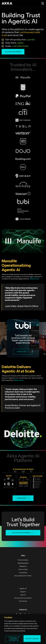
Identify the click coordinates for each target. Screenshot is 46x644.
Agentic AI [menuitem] (23, 588)
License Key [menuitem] (23, 573)
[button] (3, 337)
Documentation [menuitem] (23, 560)
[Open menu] (43, 3)
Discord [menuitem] (23, 595)
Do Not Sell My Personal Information (14, 639)
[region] (23, 629)
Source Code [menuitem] (23, 569)
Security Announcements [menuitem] (23, 598)
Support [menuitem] (23, 592)
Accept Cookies (32, 639)
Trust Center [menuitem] (23, 601)
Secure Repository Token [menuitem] (23, 576)
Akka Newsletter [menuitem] (23, 563)
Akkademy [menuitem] (23, 566)
